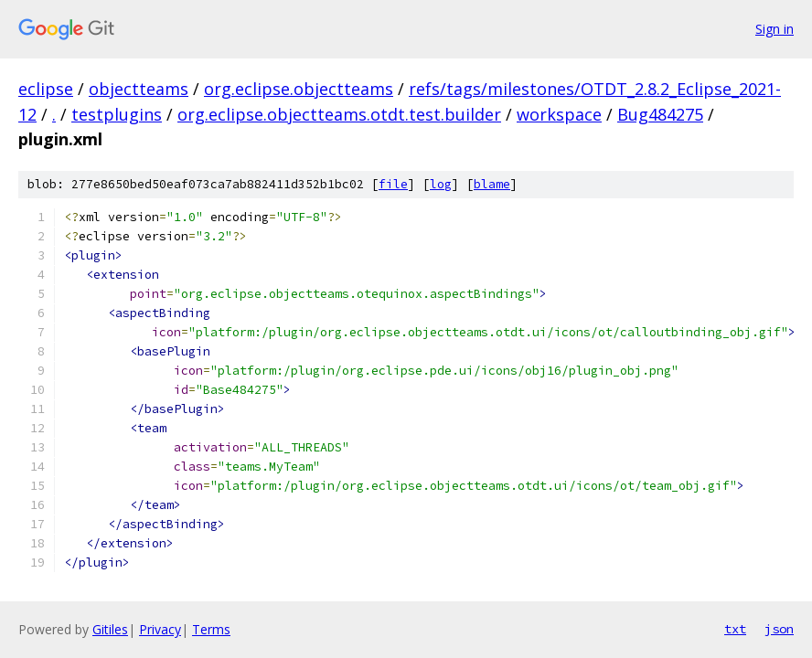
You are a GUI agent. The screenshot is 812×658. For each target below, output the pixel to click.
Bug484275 (660, 114)
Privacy (160, 629)
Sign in (775, 29)
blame (492, 184)
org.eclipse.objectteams (299, 89)
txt (735, 629)
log (441, 184)
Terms (211, 629)
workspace (559, 114)
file (393, 184)
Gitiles (110, 629)
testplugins (117, 114)
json (779, 629)
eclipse (46, 89)
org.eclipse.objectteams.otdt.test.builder (339, 114)
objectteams (139, 89)
